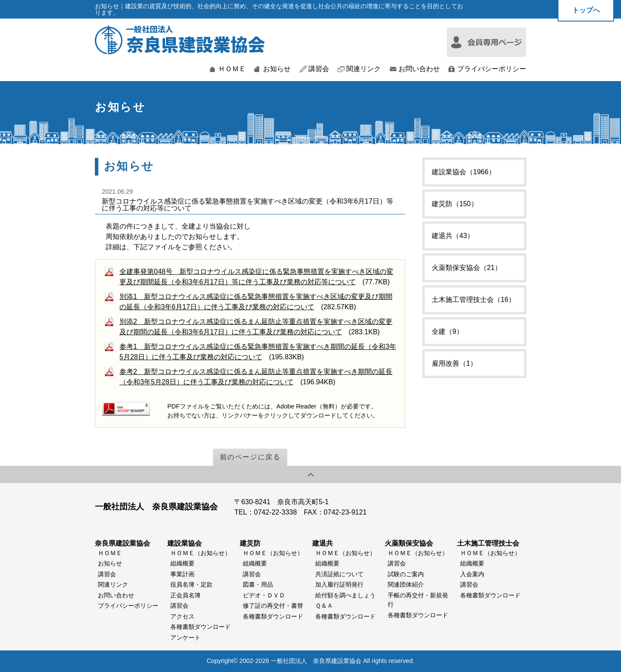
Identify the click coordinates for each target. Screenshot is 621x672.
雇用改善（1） (454, 363)
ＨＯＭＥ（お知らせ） (201, 553)
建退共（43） (453, 236)
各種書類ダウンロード (201, 627)
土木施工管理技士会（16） (474, 300)
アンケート (185, 637)
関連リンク (364, 69)
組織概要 (182, 563)
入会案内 (472, 574)
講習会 (319, 69)
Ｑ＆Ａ (324, 606)
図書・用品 (258, 584)
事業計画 (182, 574)
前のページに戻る (250, 457)
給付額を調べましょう (345, 595)
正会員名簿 (185, 595)
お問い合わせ (419, 69)
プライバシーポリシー (492, 69)
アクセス (182, 616)
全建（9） (447, 331)
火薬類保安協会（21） (467, 268)
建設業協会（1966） (464, 172)
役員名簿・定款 (191, 584)
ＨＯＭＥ (232, 69)
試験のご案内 (406, 574)
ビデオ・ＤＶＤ (264, 595)
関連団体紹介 (406, 584)
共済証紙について (339, 574)
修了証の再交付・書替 (273, 606)
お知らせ (277, 69)
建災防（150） (455, 204)
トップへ (586, 10)
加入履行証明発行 (339, 584)
